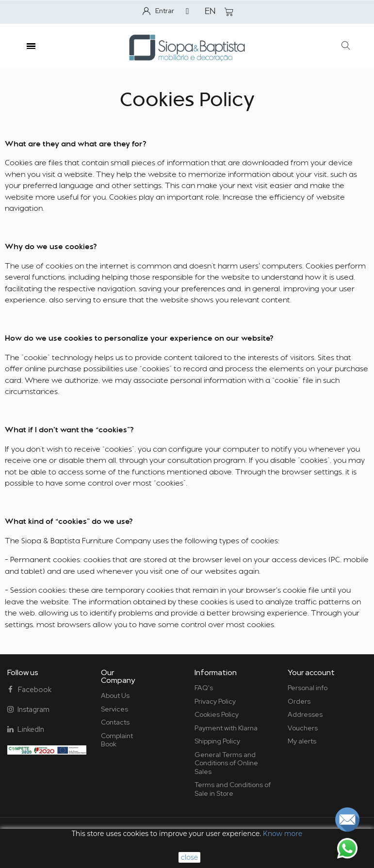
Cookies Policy (217, 714)
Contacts (115, 722)
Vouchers (303, 728)
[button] (346, 46)
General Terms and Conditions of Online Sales (226, 763)
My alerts (302, 741)
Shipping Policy (217, 741)
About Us (115, 695)
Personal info (308, 688)
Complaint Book (117, 740)
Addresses (305, 714)
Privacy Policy (215, 701)
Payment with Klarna (226, 728)
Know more (283, 834)
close (190, 857)
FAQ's (204, 688)
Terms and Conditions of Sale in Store (233, 789)
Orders (299, 701)
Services (114, 709)
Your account (311, 672)
